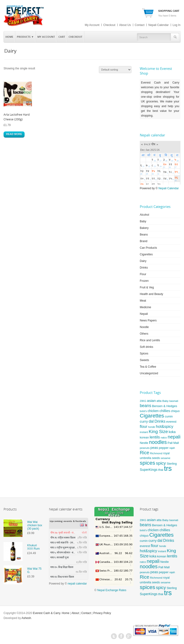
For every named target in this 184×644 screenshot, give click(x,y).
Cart (62, 37)
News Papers (148, 320)
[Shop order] (115, 70)
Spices (144, 354)
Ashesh (26, 618)
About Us (125, 25)
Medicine (145, 307)
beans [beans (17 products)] (145, 406)
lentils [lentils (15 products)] (155, 437)
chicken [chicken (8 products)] (153, 411)
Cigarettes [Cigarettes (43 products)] (152, 416)
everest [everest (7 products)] (171, 422)
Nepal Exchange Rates (112, 590)
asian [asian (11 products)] (151, 401)
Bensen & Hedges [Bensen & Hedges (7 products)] (165, 406)
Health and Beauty (151, 294)
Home (9, 37)
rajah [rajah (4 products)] (172, 448)
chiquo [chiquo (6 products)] (175, 411)
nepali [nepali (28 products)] (174, 437)
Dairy (143, 261)
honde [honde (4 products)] (152, 427)
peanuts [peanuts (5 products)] (145, 448)
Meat (143, 301)
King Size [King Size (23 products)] (158, 431)
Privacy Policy (102, 613)
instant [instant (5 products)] (144, 432)
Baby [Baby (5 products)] (165, 401)
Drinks (144, 268)
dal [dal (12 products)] (151, 421)
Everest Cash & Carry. (47, 613)
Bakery (144, 228)
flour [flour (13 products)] (144, 426)
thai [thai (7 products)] (161, 470)
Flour (143, 274)
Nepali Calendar (158, 25)
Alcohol (144, 215)
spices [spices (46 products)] (147, 463)
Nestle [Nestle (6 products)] (144, 443)
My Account (92, 25)
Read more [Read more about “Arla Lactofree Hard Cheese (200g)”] (14, 134)
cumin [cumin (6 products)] (169, 417)
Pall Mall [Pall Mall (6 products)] (173, 443)
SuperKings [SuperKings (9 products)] (149, 470)
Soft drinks (147, 347)
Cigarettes (146, 254)
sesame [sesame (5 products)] (165, 458)
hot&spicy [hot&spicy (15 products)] (165, 427)
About (75, 613)
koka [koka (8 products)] (172, 432)
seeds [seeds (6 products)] (156, 458)
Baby (143, 221)
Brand (144, 241)
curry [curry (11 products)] (144, 421)
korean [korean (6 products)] (144, 438)
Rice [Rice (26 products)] (145, 453)
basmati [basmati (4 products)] (174, 401)
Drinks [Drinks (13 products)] (160, 421)
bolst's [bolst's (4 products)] (143, 411)
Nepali (144, 314)
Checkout (109, 25)
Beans (144, 235)
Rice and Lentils (150, 340)
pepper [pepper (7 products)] (164, 448)
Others (144, 334)
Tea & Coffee (148, 367)
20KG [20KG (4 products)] (143, 401)
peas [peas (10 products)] (154, 448)
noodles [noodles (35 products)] (158, 442)
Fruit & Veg (147, 287)
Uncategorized (149, 373)
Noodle (144, 327)
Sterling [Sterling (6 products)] (172, 464)
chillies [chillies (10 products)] (165, 411)
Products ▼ (24, 36)
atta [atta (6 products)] (159, 401)
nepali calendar (77, 584)
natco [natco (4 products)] (164, 438)
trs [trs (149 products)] (168, 468)
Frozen (144, 281)
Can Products (148, 248)
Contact (140, 25)
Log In (177, 25)
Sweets (144, 360)
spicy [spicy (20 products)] (161, 463)
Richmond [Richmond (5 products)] (156, 453)
